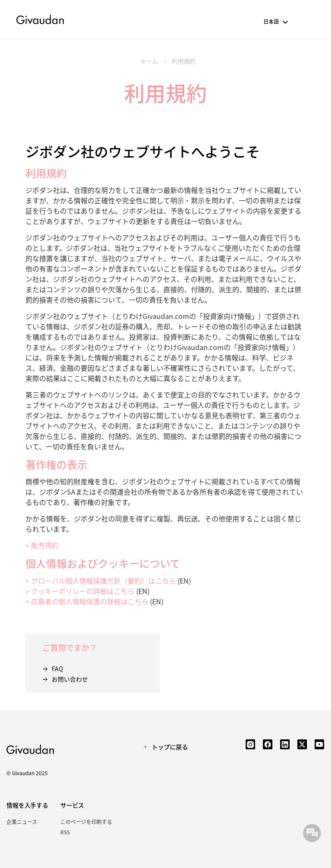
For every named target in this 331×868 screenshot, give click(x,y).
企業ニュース (22, 822)
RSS (65, 832)
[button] (286, 23)
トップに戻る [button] (170, 747)
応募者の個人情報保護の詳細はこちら (90, 601)
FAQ (57, 669)
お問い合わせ (70, 679)
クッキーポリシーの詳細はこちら (83, 591)
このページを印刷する (86, 822)
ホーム (149, 61)
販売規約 (45, 545)
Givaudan (40, 19)
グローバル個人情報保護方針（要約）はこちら (103, 581)
